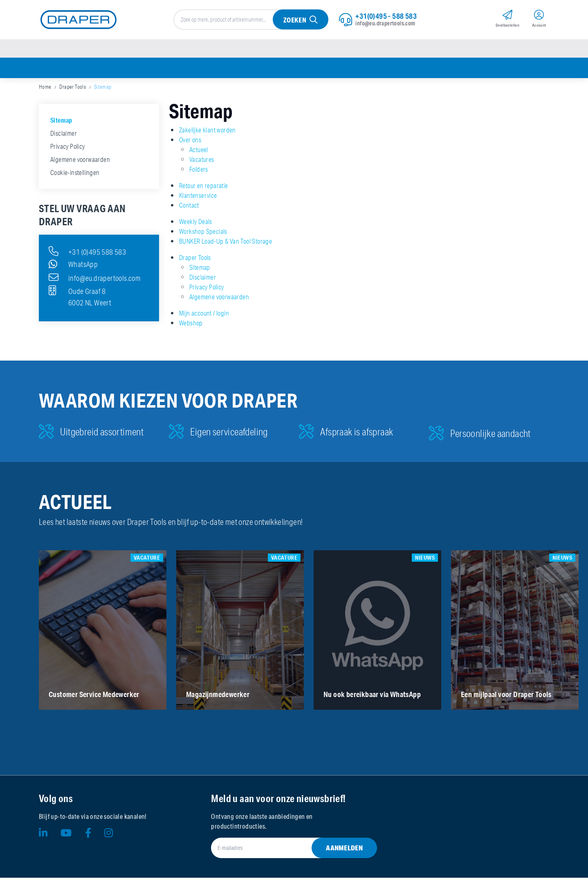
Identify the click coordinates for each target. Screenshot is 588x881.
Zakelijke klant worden (208, 133)
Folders (199, 173)
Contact (189, 208)
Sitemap (103, 90)
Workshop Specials (203, 235)
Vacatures (202, 163)
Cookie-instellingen (75, 176)
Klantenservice (198, 199)
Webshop (191, 326)
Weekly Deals (196, 225)
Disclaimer (203, 280)
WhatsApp (73, 267)
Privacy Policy (207, 290)
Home (45, 90)
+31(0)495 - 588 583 (386, 17)
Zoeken (294, 21)
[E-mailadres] (284, 851)
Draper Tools (73, 90)
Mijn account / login (204, 316)
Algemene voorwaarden (219, 300)
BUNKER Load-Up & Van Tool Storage (226, 244)
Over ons (190, 143)
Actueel (199, 153)
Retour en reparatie (204, 189)
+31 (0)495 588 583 (87, 254)
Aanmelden (344, 851)
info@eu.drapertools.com (385, 24)
